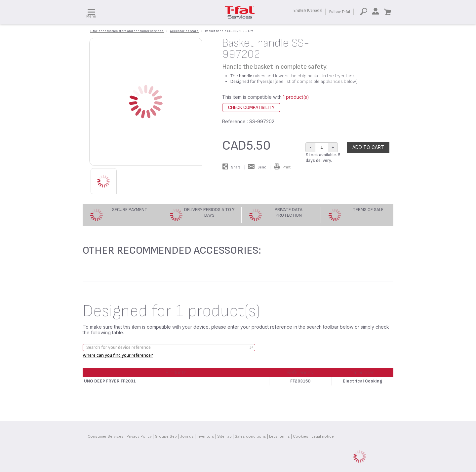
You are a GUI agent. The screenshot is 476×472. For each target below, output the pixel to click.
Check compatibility (251, 108)
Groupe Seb (166, 436)
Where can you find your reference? (118, 355)
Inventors (205, 436)
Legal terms (279, 436)
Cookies (301, 436)
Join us (187, 436)
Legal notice (323, 436)
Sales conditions (250, 436)
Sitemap (224, 436)
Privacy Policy (139, 436)
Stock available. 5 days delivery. (323, 158)
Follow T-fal (340, 12)
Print (282, 167)
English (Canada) (308, 10)
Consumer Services (106, 436)
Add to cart (368, 147)
